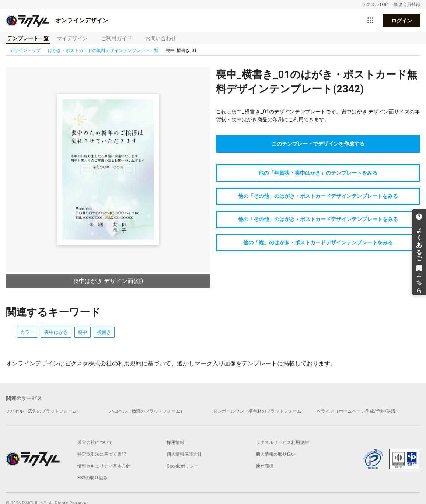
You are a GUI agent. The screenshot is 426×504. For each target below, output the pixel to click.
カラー (27, 332)
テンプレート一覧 (28, 38)
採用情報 (175, 442)
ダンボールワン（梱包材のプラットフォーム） (259, 411)
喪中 (83, 332)
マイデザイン (72, 38)
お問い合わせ (161, 38)
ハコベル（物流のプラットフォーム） (147, 411)
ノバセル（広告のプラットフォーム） (43, 411)
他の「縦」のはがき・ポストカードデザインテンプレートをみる (318, 242)
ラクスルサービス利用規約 (282, 442)
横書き (104, 332)
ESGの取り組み (92, 478)
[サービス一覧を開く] (370, 21)
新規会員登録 (407, 4)
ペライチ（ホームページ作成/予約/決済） (358, 411)
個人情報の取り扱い (276, 454)
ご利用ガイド (116, 38)
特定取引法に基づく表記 (102, 454)
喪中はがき (56, 332)
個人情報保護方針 (184, 454)
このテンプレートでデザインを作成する (318, 144)
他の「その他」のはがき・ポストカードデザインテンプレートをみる (318, 196)
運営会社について (95, 442)
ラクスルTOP (375, 4)
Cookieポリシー (182, 466)
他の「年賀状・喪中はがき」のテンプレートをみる (318, 173)
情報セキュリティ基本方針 (104, 466)
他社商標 (265, 466)
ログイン (402, 21)
